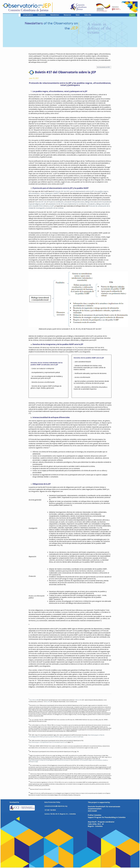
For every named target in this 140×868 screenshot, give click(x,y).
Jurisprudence (28, 15)
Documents (42, 15)
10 (101, 193)
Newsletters (55, 15)
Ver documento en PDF (104, 67)
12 (97, 424)
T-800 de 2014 (78, 700)
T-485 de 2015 (47, 702)
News (78, 15)
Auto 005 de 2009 (34, 700)
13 (49, 447)
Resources (67, 15)
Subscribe (88, 15)
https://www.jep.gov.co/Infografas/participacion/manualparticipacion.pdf (48, 742)
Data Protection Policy (52, 802)
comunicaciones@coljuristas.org (56, 806)
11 (55, 216)
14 (53, 599)
